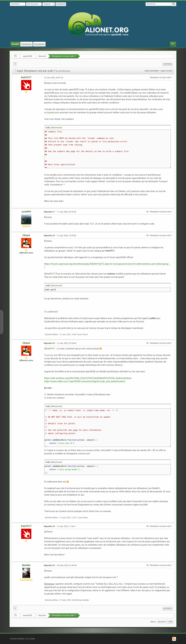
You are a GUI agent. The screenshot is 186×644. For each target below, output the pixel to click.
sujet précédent (152, 71)
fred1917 (26, 77)
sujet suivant (166, 71)
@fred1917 (50, 274)
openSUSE (28, 56)
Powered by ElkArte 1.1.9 (19, 639)
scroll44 (26, 212)
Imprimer (168, 64)
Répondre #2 (49, 236)
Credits (32, 639)
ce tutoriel (49, 112)
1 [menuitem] (15, 64)
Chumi (26, 235)
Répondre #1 (49, 212)
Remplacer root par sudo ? (64, 56)
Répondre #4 (49, 526)
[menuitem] (168, 64)
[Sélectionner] (56, 128)
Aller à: (153, 622)
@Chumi (48, 532)
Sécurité (42, 56)
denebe (26, 565)
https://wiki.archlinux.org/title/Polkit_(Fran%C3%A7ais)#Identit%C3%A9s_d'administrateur (88, 378)
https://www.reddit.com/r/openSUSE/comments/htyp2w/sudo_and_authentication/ (85, 381)
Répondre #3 (49, 343)
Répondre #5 (49, 565)
